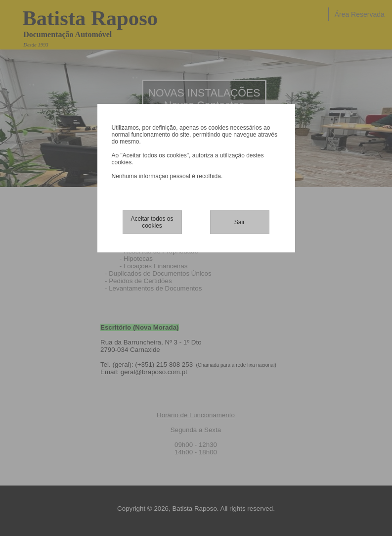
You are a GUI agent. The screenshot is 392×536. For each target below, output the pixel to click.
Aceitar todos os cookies (152, 222)
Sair (240, 222)
